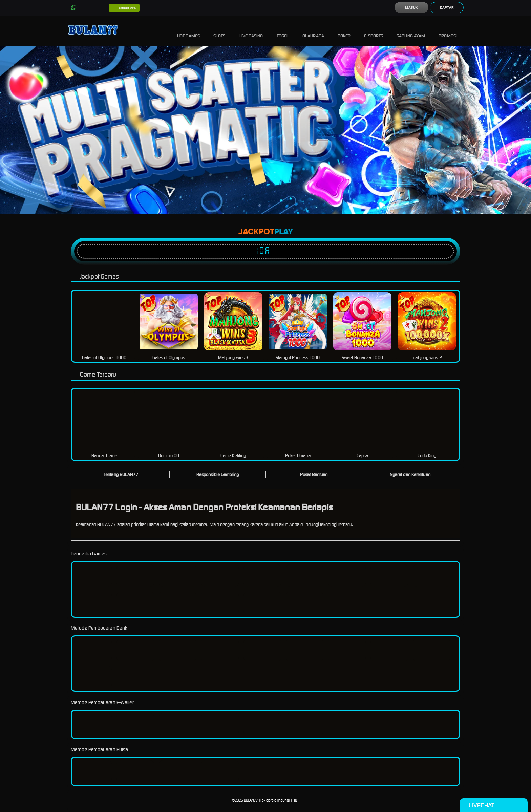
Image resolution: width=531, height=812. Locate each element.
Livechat (494, 805)
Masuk (411, 8)
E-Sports (374, 31)
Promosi (448, 31)
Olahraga (313, 31)
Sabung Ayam (411, 31)
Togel (283, 31)
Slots (219, 31)
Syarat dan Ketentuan (410, 475)
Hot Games (188, 31)
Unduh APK (124, 8)
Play (284, 232)
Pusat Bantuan (314, 475)
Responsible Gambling (218, 475)
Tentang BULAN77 (121, 475)
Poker (344, 31)
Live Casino (251, 31)
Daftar (447, 8)
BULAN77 (251, 800)
